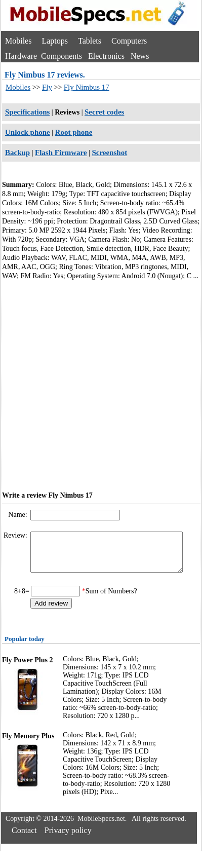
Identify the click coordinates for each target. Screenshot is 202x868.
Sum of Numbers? (111, 599)
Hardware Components (44, 56)
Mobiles (18, 41)
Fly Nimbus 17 (87, 87)
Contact (24, 838)
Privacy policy (68, 838)
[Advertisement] (95, 384)
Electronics (106, 56)
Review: (16, 535)
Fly (47, 87)
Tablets (90, 41)
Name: (18, 515)
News (140, 56)
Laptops (55, 41)
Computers (129, 41)
